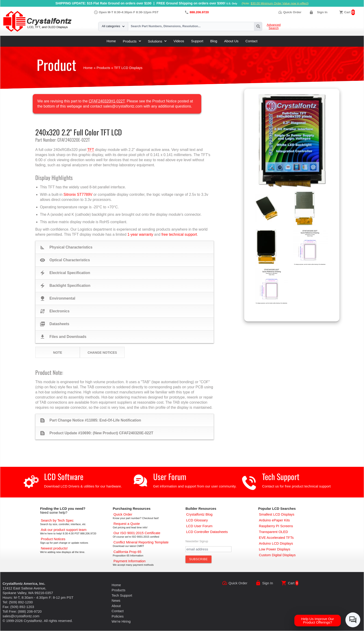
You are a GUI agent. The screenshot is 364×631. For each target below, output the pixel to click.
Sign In (322, 12)
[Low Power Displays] (275, 549)
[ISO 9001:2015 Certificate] (137, 533)
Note (58, 353)
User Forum (170, 476)
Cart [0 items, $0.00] (347, 12)
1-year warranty (140, 234)
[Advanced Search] (57, 520)
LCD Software (64, 476)
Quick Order (290, 12)
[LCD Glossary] (197, 520)
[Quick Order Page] (123, 514)
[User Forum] (199, 526)
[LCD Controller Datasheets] (207, 532)
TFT (91, 150)
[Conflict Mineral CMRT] (141, 542)
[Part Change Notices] (53, 539)
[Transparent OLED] (273, 532)
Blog (214, 41)
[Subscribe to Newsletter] (198, 559)
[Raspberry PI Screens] (276, 526)
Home (111, 41)
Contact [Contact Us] (118, 611)
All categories (113, 26)
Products (132, 41)
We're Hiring (121, 621)
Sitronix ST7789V (78, 195)
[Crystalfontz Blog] (199, 514)
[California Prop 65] (127, 552)
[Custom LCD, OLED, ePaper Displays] (277, 555)
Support (197, 41)
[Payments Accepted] (130, 561)
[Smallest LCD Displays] (277, 514)
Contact (251, 41)
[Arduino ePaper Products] (274, 520)
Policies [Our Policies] (118, 616)
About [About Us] (116, 606)
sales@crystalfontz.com (21, 616)
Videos (179, 41)
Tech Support (281, 476)
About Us (231, 41)
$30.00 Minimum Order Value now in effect (279, 3)
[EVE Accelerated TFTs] (276, 538)
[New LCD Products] (54, 548)
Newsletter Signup (197, 541)
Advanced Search (274, 26)
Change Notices (102, 353)
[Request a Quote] (127, 524)
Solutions (157, 41)
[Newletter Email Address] (208, 549)
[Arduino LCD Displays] (276, 543)
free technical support (179, 234)
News (116, 600)
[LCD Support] (64, 530)
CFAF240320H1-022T (107, 101)
